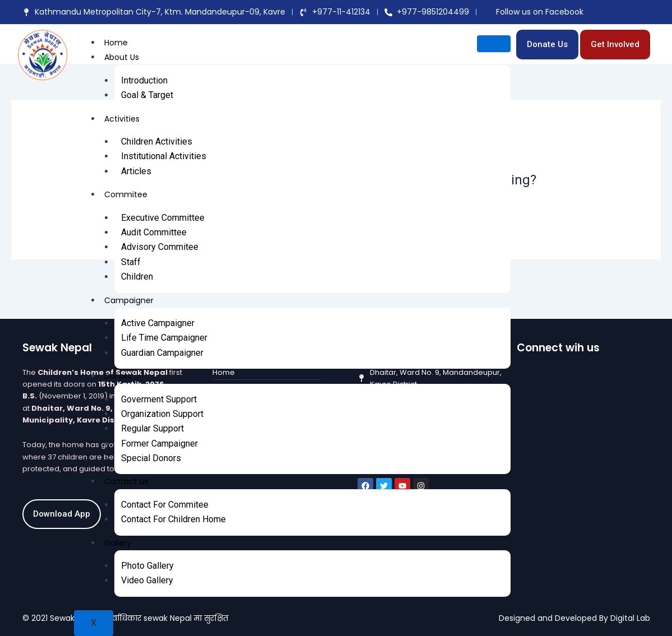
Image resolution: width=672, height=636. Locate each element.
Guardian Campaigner (162, 353)
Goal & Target (147, 95)
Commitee (126, 194)
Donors (118, 376)
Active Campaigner (158, 323)
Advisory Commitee (160, 247)
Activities (122, 119)
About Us (122, 57)
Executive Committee (163, 218)
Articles (136, 171)
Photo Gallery (147, 566)
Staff (131, 262)
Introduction (144, 80)
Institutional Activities (164, 156)
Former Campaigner (159, 444)
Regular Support (152, 428)
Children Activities (157, 141)
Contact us (126, 481)
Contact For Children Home (173, 519)
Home (116, 43)
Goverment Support (159, 399)
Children (137, 277)
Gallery (118, 543)
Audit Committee (154, 232)
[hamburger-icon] (494, 44)
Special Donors (151, 458)
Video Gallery (147, 580)
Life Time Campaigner (164, 338)
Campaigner (129, 300)
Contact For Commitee (165, 505)
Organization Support (162, 414)
